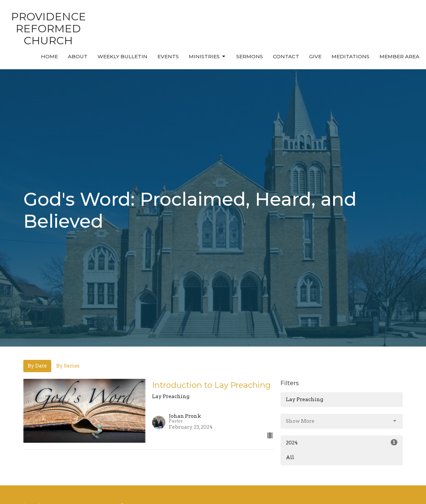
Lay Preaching (305, 399)
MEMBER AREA (399, 56)
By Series (68, 366)
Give (315, 56)
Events (168, 56)
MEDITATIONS (350, 56)
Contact (286, 56)
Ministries (208, 57)
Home (49, 56)
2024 (342, 442)
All (290, 457)
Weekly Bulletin (122, 56)
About (78, 56)
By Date (37, 366)
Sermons (250, 56)
